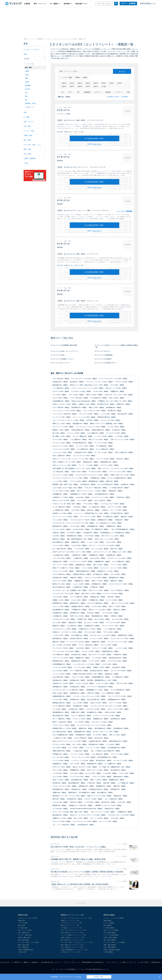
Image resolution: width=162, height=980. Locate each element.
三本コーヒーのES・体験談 (62, 767)
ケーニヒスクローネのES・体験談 (78, 642)
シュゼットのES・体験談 (95, 542)
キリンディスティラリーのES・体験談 (120, 642)
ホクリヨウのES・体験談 (120, 619)
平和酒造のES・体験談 (60, 754)
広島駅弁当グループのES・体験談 (90, 629)
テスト (69, 92)
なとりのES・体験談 (59, 748)
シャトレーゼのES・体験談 (62, 674)
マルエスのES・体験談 (79, 545)
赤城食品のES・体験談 (98, 597)
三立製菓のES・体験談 (60, 616)
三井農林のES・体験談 (96, 600)
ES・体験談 (55, 4)
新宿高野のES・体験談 (60, 603)
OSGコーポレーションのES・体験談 (107, 539)
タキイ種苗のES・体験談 (95, 433)
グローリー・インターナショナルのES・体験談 (104, 545)
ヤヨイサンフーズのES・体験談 (102, 722)
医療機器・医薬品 (30, 103)
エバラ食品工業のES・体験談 (119, 488)
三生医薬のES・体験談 (90, 533)
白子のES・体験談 (92, 420)
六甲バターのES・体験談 (125, 683)
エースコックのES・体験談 (76, 433)
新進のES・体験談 (119, 610)
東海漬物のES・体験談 (83, 735)
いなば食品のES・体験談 (61, 555)
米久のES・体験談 (93, 613)
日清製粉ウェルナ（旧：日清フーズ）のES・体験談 (115, 401)
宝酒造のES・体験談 (123, 404)
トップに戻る (81, 903)
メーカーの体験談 (109, 923)
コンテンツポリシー (112, 962)
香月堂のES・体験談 (59, 783)
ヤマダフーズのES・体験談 (85, 683)
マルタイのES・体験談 (114, 542)
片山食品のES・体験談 (76, 709)
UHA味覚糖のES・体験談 (61, 401)
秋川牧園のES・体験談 (121, 728)
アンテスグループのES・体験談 (63, 648)
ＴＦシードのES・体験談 (119, 565)
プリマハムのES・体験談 (78, 481)
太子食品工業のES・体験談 (120, 513)
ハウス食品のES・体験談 (61, 388)
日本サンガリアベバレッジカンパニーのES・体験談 (70, 741)
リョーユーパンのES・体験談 (95, 748)
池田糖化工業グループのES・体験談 (64, 728)
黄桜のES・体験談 (127, 517)
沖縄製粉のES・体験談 (114, 526)
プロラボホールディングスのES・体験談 (121, 815)
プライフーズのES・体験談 (109, 465)
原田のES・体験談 (59, 539)
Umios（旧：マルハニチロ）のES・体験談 (119, 395)
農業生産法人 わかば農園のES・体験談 (82, 793)
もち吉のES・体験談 (80, 507)
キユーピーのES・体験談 (61, 391)
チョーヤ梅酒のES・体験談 (111, 693)
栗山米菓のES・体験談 (60, 815)
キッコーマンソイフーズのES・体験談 (65, 517)
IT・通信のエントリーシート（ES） (72, 928)
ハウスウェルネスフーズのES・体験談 (83, 520)
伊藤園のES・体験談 (117, 391)
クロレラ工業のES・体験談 (120, 590)
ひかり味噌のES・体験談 (61, 655)
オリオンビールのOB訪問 (103, 359)
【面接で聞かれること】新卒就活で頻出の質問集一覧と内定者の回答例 (79, 884)
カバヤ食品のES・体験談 (97, 507)
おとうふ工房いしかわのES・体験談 (64, 645)
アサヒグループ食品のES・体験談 (96, 488)
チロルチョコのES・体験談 (91, 651)
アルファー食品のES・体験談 (81, 716)
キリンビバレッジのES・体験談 (63, 475)
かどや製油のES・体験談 (85, 449)
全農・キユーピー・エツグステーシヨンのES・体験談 (116, 468)
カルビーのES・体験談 (60, 398)
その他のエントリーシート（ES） (71, 952)
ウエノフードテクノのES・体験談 (113, 626)
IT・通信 (35, 117)
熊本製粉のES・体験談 (74, 536)
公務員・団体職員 (35, 158)
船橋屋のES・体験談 (83, 658)
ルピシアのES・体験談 (77, 764)
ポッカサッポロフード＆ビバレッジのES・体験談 (92, 475)
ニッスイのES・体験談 (60, 481)
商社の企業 (21, 925)
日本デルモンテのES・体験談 (80, 616)
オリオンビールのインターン (60, 363)
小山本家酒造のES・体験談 (117, 748)
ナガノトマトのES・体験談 (108, 821)
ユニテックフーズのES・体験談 (63, 571)
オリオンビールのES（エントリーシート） (65, 351)
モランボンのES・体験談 (93, 632)
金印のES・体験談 (114, 597)
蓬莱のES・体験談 (119, 786)
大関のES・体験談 (117, 616)
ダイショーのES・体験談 (109, 645)
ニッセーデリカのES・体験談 (62, 667)
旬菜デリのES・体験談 (79, 472)
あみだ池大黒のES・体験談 (96, 699)
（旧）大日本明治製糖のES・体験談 (122, 529)
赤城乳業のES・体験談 (77, 693)
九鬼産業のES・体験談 (114, 555)
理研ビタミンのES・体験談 (62, 424)
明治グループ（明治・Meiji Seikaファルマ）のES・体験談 (89, 385)
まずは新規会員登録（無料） (94, 138)
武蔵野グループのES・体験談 (62, 818)
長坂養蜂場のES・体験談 (61, 712)
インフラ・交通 (35, 131)
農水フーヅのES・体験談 (117, 606)
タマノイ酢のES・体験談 (61, 407)
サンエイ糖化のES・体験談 (105, 449)
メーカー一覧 (29, 64)
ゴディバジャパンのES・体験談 (63, 565)
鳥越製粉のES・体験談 (117, 780)
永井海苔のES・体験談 (60, 578)
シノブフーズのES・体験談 (103, 436)
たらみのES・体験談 (74, 533)
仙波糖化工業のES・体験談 (80, 606)
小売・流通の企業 (23, 947)
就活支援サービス (81, 4)
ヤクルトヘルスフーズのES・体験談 (64, 786)
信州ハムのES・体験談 (60, 693)
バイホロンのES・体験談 (61, 635)
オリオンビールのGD (58, 355)
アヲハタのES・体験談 (91, 504)
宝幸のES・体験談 (123, 459)
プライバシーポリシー (71, 962)
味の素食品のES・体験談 (80, 780)
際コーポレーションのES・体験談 (113, 536)
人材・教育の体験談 (110, 933)
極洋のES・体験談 (112, 481)
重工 (26, 100)
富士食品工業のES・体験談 (99, 671)
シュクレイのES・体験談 (81, 584)
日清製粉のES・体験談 (98, 478)
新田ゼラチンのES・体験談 (62, 584)
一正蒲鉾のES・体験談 (80, 558)
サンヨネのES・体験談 (60, 809)
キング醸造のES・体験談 (113, 764)
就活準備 (68, 4)
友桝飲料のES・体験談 (86, 786)
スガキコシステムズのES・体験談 (95, 578)
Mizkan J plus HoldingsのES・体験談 (84, 401)
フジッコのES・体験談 (60, 520)
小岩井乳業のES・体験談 (85, 825)
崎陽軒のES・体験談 (78, 712)
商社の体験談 (108, 925)
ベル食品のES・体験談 (80, 751)
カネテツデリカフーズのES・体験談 (121, 584)
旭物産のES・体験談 (78, 542)
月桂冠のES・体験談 (122, 520)
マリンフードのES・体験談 (119, 754)
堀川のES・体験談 (59, 799)
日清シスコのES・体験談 (61, 780)
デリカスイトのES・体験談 (62, 744)
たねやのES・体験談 (124, 802)
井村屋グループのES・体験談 (62, 513)
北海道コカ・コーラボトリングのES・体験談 (67, 632)
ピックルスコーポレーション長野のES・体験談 (68, 690)
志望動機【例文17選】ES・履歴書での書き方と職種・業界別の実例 (78, 859)
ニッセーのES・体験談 (60, 699)
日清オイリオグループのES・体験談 (64, 404)
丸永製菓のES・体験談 (92, 626)
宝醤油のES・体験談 (120, 796)
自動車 (27, 82)
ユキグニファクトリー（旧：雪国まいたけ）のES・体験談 (112, 552)
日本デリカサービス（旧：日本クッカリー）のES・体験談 (72, 552)
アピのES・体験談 (59, 536)
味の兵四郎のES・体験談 (61, 542)
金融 (35, 54)
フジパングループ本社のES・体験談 (64, 414)
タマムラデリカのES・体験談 (117, 661)
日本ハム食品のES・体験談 (124, 452)
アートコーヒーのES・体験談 (62, 452)
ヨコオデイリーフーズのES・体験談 (119, 558)
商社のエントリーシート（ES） (70, 925)
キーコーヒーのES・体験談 (62, 443)
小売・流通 (35, 154)
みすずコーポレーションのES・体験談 (106, 732)
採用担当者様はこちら (148, 4)
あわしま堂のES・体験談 (103, 501)
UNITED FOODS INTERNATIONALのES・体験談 (86, 809)
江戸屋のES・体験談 (97, 587)
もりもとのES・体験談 (60, 802)
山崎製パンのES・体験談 (87, 404)
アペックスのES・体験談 (83, 667)
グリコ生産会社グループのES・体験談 (109, 523)
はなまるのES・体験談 (98, 558)
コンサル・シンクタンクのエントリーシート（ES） (76, 918)
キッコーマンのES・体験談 (62, 417)
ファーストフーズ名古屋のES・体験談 (100, 687)
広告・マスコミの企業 (25, 930)
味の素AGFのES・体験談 (106, 404)
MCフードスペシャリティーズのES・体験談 (92, 491)
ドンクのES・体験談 (59, 709)
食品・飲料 (28, 68)
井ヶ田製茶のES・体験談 (100, 529)
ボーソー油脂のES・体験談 (62, 719)
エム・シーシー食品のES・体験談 (64, 825)
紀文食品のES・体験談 (118, 719)
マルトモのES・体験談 (118, 574)
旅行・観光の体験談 (110, 940)
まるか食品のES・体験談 (61, 677)
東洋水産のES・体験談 (125, 414)
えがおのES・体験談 (83, 497)
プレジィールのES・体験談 (99, 818)
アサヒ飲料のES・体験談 (98, 398)
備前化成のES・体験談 (121, 777)
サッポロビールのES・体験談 (81, 391)
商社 (35, 112)
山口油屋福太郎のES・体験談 (104, 494)
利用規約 (34, 962)
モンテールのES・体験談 (114, 600)
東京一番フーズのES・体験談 (91, 594)
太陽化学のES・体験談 (112, 809)
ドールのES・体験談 (113, 744)
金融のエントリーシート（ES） (70, 921)
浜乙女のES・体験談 (101, 738)
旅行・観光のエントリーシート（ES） (72, 940)
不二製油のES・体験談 (111, 517)
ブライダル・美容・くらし (35, 145)
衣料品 (27, 75)
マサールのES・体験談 (111, 632)
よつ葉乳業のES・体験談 (61, 510)
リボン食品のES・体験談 (100, 754)
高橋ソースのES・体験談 (98, 780)
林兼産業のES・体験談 (95, 764)
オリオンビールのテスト (103, 351)
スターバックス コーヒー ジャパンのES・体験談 (87, 388)
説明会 (84, 78)
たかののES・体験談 (83, 648)
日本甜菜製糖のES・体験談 (62, 664)
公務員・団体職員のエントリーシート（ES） (74, 950)
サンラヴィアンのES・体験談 (123, 761)
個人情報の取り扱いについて (50, 962)
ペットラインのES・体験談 (124, 648)
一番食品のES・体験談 (79, 555)
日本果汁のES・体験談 (85, 619)
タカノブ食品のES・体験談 (114, 799)
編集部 (26, 962)
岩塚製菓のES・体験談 (60, 764)
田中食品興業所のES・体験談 (107, 757)
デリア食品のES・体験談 (61, 472)
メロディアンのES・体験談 (105, 683)
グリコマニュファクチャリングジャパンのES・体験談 (70, 478)
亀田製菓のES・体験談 (96, 481)
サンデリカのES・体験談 (97, 661)
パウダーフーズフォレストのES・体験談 (106, 716)
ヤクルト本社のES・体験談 (79, 398)
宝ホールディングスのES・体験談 (100, 655)
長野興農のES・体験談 (60, 687)
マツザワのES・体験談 (92, 802)
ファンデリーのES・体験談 (85, 446)
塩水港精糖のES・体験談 (61, 610)
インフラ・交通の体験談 (111, 935)
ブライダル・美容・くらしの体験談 (114, 942)
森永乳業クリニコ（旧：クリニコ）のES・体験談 (69, 796)
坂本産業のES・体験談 (60, 638)
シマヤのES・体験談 (122, 436)
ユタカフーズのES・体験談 (93, 799)
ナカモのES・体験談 (110, 773)
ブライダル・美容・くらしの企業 (28, 942)
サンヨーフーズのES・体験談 (113, 594)
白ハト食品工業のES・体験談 (62, 549)
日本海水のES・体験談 (79, 655)
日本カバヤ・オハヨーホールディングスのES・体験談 (88, 815)
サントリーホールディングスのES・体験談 (113, 379)
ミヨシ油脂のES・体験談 (78, 439)
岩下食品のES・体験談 (101, 574)
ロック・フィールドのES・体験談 (84, 417)
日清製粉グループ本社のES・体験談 (80, 805)
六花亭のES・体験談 (123, 497)
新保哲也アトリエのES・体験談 (108, 571)
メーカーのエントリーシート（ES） (72, 923)
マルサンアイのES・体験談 (80, 677)
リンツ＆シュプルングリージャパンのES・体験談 (89, 696)
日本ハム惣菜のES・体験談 (62, 456)
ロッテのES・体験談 (59, 395)
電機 (26, 78)
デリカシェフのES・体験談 (82, 719)
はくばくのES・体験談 (93, 773)
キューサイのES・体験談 (61, 757)
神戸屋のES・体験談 (114, 411)
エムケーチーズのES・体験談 (62, 581)
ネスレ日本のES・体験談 (61, 379)
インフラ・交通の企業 (25, 935)
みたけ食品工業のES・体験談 (62, 732)
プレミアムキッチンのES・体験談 (84, 456)
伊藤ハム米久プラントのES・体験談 (123, 475)
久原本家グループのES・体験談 (63, 497)
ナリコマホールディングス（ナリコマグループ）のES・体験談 (73, 523)
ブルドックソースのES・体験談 (102, 648)
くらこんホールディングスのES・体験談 (86, 664)
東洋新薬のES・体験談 (79, 407)
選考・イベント (40, 4)
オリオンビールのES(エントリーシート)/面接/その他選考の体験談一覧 (116, 346)
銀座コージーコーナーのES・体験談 (99, 796)
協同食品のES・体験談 (79, 661)
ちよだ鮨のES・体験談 (74, 626)
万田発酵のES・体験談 (60, 494)
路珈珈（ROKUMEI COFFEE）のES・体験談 (88, 674)
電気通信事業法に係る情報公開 (92, 962)
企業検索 (27, 4)
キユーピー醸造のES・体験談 (83, 436)
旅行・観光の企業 (23, 940)
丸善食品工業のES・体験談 (98, 741)
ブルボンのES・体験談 (101, 391)
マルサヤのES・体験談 (92, 536)
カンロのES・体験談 (100, 735)
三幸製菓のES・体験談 (124, 812)
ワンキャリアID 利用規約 (67, 969)
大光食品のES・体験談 (77, 687)
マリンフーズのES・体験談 (105, 459)
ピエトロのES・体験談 (85, 501)
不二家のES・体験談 (119, 430)
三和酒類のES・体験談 (79, 610)
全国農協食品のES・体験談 (117, 699)
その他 (102, 87)
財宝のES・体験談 (117, 549)
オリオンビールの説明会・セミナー (62, 359)
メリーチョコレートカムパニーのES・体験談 (91, 427)
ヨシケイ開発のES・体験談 (121, 562)
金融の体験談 (108, 921)
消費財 (27, 71)
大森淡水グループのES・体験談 (63, 683)
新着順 (125, 97)
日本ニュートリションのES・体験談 (64, 465)
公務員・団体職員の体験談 (112, 950)
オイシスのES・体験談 (76, 748)
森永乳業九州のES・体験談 (118, 658)
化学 (26, 93)
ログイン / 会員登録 (128, 3)
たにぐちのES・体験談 (60, 671)
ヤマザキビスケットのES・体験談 (64, 619)
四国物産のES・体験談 (101, 719)
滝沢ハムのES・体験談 (101, 565)
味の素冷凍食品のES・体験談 (83, 443)
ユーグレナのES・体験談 (116, 427)
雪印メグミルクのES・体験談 (98, 439)
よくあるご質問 (143, 962)
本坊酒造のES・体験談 (60, 613)
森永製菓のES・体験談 (114, 407)
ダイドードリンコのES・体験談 (63, 427)
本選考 (76, 78)
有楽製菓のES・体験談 (103, 786)
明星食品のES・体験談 (91, 462)
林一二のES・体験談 (80, 744)
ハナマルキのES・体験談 (110, 613)
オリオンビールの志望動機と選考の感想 (64, 345)
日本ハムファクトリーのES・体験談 (122, 439)
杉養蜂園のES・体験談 (102, 562)
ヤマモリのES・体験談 (99, 606)
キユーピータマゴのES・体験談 (121, 671)
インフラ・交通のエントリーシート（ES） (74, 935)
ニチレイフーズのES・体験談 (88, 414)
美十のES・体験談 (59, 433)
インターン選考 (66, 78)
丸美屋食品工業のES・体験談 (98, 789)
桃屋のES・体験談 (59, 626)
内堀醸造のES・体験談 (82, 581)
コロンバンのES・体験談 (61, 606)
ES (61, 92)
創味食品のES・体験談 (60, 526)
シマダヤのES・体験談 (60, 773)
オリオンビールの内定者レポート (105, 363)
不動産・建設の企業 (24, 938)
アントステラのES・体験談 (103, 443)
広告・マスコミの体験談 (111, 930)
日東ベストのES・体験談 (117, 735)
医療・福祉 (35, 149)
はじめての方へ (5, 962)
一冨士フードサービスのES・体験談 (122, 603)
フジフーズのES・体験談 (61, 545)
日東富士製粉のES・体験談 (101, 430)
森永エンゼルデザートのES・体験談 (85, 767)
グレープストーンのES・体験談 (91, 517)
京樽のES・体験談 (59, 533)
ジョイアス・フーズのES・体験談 (83, 761)
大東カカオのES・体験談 (113, 712)
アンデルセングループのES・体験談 (112, 504)
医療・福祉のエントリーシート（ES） (72, 945)
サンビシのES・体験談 (79, 600)
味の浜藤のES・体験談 (105, 793)
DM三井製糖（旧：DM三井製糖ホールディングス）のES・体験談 (74, 468)
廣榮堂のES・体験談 (85, 728)
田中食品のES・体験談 (103, 761)
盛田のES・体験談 (59, 642)
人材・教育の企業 (23, 933)
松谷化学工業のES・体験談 (79, 638)
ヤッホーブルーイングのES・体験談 (122, 638)
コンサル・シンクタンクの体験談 (114, 918)
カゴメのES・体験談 (117, 385)
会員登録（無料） (99, 977)
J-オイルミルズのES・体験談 (110, 420)
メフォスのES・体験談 (99, 658)
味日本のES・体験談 (109, 802)
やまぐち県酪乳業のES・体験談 (63, 735)
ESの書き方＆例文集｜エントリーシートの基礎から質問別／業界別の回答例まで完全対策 (87, 872)
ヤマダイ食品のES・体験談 (62, 574)
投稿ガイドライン (128, 962)
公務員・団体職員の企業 (25, 950)
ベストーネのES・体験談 (90, 568)
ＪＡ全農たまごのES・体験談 (62, 738)
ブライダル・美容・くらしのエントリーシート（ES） (77, 942)
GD (77, 92)
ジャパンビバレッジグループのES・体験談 (67, 411)
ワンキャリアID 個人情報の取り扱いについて (94, 969)
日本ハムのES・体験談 (117, 398)
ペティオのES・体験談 (82, 722)
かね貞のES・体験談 (119, 667)
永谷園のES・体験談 (128, 484)
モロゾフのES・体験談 (60, 770)
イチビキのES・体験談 (60, 597)
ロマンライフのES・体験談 (62, 821)
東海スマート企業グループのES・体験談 (66, 568)
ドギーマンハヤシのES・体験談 (63, 658)
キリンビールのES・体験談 (62, 529)
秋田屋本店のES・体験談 (61, 661)
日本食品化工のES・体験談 (83, 452)
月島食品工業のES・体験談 (82, 574)
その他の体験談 (108, 952)
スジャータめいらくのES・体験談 (94, 411)
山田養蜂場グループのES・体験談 (81, 494)
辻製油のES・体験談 (112, 674)
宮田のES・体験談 (109, 783)
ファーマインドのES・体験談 (80, 754)
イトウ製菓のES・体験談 (126, 783)
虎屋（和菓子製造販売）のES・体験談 (80, 539)
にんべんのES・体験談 (80, 703)
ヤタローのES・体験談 (109, 664)
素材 (26, 96)
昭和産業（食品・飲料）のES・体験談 (65, 484)
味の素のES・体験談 (77, 382)
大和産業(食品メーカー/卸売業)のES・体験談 (115, 533)
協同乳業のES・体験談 (77, 603)
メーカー (35, 59)
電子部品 (28, 89)
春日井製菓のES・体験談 (77, 783)
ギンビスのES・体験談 (60, 777)
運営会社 (17, 962)
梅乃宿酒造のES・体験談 (61, 789)
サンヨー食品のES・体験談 (62, 706)
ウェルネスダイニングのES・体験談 (64, 629)
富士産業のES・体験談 (118, 770)
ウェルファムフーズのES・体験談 (64, 449)
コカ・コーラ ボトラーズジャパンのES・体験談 (68, 420)
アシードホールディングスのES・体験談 (66, 651)
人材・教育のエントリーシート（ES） (72, 933)
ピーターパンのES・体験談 (99, 638)
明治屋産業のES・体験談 (100, 616)
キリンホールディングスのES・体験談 (84, 379)
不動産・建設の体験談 (110, 938)
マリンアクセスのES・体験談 (80, 777)
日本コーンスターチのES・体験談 (64, 501)
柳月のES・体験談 (93, 510)
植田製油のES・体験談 (117, 578)
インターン (117, 92)
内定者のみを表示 (112, 97)
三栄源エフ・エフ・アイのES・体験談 (114, 510)
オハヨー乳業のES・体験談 (62, 507)
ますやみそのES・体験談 (81, 529)
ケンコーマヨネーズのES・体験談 (64, 491)
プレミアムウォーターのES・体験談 (85, 821)
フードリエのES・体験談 (61, 761)
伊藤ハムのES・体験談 (96, 407)
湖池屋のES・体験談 (115, 491)
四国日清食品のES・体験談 (118, 741)
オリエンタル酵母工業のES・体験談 (120, 478)
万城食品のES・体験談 (60, 562)
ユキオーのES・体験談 (127, 773)
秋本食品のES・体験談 (60, 680)
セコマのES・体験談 (78, 510)
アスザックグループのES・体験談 (64, 725)
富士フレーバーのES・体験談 (99, 590)
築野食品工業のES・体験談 (62, 703)
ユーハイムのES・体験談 (100, 549)
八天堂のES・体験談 (94, 783)
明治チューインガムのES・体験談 (100, 610)
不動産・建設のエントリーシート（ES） (73, 938)
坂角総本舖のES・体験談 (110, 651)
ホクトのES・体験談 (59, 623)
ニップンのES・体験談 (108, 414)
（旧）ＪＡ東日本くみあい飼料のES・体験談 (105, 751)
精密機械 (28, 86)
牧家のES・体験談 (117, 581)
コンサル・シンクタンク (35, 49)
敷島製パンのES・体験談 (61, 430)
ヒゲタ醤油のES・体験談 (120, 677)
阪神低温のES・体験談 (83, 565)
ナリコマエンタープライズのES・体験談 (66, 594)
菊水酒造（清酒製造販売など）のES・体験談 (102, 680)
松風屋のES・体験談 (98, 642)
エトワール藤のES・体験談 (79, 597)
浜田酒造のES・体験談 (77, 680)
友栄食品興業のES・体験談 (101, 677)
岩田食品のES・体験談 (79, 789)
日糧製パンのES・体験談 (101, 667)
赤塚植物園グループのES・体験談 (97, 690)
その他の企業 (22, 952)
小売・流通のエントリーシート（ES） (72, 947)
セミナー (97, 92)
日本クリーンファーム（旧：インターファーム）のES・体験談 (73, 459)
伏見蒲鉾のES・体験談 (96, 744)
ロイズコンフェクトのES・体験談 (103, 497)
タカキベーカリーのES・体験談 (118, 709)
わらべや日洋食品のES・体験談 (108, 484)
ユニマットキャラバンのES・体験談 (83, 757)
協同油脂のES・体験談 (80, 424)
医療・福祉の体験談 (110, 945)
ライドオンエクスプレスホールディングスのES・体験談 (109, 706)
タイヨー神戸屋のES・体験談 (120, 690)
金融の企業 (21, 921)
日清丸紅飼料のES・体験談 (80, 430)
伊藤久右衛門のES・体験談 (62, 751)
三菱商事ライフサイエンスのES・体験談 (108, 805)
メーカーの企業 (23, 923)
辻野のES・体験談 (93, 693)
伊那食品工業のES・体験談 (106, 417)
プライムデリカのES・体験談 (116, 623)
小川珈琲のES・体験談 (80, 587)
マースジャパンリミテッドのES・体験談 (99, 382)
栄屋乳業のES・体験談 (125, 635)
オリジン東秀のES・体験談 (79, 671)
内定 (127, 92)
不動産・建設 (35, 135)
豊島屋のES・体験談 (59, 805)
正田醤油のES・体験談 (77, 699)
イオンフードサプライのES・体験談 (120, 696)
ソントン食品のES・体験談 (112, 629)
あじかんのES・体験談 (102, 619)
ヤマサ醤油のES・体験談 (104, 446)
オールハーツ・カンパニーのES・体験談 (114, 568)
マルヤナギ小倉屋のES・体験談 (98, 603)
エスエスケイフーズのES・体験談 (81, 562)
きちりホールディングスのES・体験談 (103, 635)
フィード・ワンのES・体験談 (88, 465)
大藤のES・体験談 (76, 578)
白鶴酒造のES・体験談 (105, 520)
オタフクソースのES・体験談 (117, 507)
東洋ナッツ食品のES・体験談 (62, 722)
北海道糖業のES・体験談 (95, 526)
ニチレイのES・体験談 (76, 395)
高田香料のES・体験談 (118, 789)
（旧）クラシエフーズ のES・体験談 (102, 812)
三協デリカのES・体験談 (98, 703)
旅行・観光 (35, 140)
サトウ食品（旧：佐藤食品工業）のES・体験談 (114, 767)
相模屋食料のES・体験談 (83, 732)
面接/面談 (86, 92)
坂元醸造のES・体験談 (95, 712)
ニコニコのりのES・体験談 (62, 558)
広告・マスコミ (35, 122)
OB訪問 (107, 92)
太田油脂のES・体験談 (80, 706)
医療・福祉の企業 (23, 945)
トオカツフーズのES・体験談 (101, 777)
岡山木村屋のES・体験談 (61, 716)
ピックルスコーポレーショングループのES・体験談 (94, 725)
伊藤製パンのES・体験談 (61, 600)
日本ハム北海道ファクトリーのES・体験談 (67, 462)
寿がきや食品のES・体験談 (62, 587)
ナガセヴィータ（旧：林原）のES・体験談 (67, 504)
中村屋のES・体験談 (120, 655)
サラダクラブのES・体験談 (98, 472)
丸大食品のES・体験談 (88, 484)
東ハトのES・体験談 (81, 818)
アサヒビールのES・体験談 (124, 382)
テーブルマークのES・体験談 (116, 433)
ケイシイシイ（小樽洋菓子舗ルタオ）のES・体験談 (91, 513)
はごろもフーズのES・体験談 (94, 623)
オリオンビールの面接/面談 (103, 355)
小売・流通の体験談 (110, 947)
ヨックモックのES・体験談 (103, 452)
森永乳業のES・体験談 (60, 385)
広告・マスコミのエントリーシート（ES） (74, 930)
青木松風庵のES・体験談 (103, 728)
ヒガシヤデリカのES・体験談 (95, 709)
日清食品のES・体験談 (60, 382)
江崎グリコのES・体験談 (94, 395)
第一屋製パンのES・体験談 (62, 436)
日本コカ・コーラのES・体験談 (116, 388)
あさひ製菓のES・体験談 (80, 635)
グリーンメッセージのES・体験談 (120, 472)
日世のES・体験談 (76, 802)
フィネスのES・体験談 (82, 549)
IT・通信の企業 (23, 928)
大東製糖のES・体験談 (96, 555)
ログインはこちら (95, 144)
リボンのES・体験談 (77, 773)
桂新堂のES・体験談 (75, 623)
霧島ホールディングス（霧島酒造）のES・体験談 (106, 424)
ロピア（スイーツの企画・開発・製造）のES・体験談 (70, 812)
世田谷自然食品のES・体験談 (85, 571)
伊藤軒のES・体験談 (59, 793)
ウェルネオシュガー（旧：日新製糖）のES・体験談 (70, 590)
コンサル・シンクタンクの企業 (27, 918)
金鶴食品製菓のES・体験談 (62, 696)
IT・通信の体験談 (109, 928)
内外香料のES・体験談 (77, 613)
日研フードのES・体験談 (100, 581)
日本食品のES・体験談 (74, 799)
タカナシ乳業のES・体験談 (83, 738)
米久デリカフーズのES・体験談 (98, 770)
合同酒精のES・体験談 (99, 584)
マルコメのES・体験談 (60, 439)
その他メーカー (30, 107)
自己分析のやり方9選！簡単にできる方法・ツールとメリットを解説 (78, 847)
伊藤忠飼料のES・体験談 (109, 462)
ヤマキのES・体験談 (117, 818)
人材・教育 (35, 126)
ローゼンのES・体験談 (77, 526)
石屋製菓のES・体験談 (77, 770)
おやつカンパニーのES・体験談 (63, 446)
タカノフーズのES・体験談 (118, 703)
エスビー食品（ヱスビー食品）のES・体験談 (67, 488)
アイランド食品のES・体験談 (88, 645)
